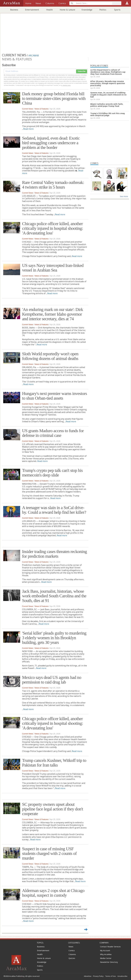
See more (124, 196)
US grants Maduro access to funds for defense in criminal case (53, 433)
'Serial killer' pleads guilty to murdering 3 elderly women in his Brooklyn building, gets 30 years (54, 638)
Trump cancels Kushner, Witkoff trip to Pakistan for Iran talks (54, 763)
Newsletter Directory (109, 962)
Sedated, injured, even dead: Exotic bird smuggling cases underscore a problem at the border (51, 143)
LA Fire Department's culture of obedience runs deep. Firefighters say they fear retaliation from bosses (108, 72)
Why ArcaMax (106, 954)
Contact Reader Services (110, 947)
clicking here (67, 85)
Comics (72, 950)
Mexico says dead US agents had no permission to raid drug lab (52, 680)
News (71, 947)
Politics (103, 10)
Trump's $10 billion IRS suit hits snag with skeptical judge (108, 114)
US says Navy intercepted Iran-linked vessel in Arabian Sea (53, 268)
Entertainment (32, 10)
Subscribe (82, 71)
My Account (105, 950)
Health (49, 10)
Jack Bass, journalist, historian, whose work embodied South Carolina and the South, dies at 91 (54, 596)
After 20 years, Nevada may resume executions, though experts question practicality (108, 83)
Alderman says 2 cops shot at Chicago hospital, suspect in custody (53, 893)
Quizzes (72, 958)
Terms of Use (110, 976)
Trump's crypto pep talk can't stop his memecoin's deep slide (52, 473)
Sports (117, 10)
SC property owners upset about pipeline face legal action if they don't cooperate (53, 809)
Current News (28, 109)
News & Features (41, 109)
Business (14, 10)
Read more (28, 129)
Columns (72, 954)
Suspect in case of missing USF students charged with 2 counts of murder (49, 853)
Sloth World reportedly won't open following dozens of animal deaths (50, 356)
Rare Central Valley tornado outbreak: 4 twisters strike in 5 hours (53, 185)
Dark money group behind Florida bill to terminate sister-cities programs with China (54, 98)
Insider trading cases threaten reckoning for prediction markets (54, 554)
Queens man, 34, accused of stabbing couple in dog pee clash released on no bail (108, 95)
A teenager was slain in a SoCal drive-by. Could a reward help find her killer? (54, 510)
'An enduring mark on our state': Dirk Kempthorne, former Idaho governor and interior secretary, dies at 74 (53, 314)
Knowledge (87, 10)
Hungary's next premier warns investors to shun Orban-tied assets (55, 396)
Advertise (88, 976)
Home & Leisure (67, 10)
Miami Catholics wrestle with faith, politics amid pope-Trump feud (107, 105)
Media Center (106, 958)
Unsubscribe (122, 976)
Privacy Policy (98, 976)
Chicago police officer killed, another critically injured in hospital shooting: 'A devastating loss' (53, 228)
